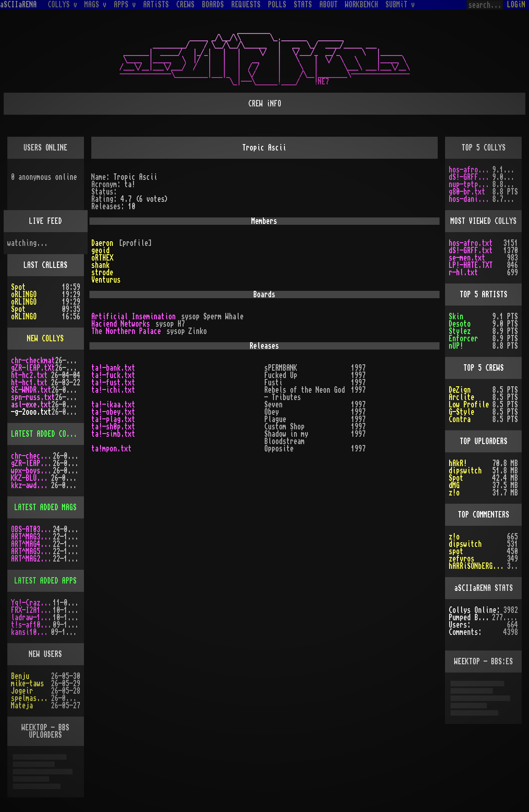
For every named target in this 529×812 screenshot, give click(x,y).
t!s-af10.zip (32, 625)
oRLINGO (24, 295)
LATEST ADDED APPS (45, 581)
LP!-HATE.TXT (471, 265)
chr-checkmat (33, 361)
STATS (303, 5)
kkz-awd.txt (31, 485)
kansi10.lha (31, 632)
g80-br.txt (467, 192)
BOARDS (213, 5)
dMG (454, 485)
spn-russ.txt (33, 397)
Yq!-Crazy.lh (32, 603)
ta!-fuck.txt (113, 375)
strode (102, 273)
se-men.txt (467, 258)
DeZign (460, 390)
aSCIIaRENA (18, 5)
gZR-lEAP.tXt (33, 368)
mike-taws (28, 684)
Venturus (106, 280)
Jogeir (22, 691)
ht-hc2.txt (29, 375)
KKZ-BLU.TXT (31, 478)
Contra (460, 419)
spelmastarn (31, 698)
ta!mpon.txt (111, 449)
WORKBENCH (362, 5)
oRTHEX (102, 258)
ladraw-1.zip (32, 617)
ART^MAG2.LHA (32, 559)
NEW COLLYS (45, 339)
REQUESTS (246, 5)
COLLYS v (62, 5)
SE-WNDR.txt (31, 390)
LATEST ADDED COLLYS (46, 434)
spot (456, 551)
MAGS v (95, 5)
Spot (18, 287)
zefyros (462, 559)
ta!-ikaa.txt (113, 405)
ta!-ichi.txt (113, 390)
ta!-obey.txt (113, 412)
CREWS (185, 5)
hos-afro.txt (471, 170)
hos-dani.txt (471, 199)
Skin (456, 317)
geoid (100, 250)
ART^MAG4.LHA (32, 544)
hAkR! (458, 463)
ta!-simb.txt (113, 434)
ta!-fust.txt (113, 383)
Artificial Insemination (134, 317)
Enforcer (463, 339)
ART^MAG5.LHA (32, 551)
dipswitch (465, 471)
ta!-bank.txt (113, 368)
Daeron (102, 243)
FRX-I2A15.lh (32, 610)
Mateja (22, 706)
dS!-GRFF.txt (471, 177)
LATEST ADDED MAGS (45, 507)
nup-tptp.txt (471, 184)
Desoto (460, 324)
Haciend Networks (121, 324)
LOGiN (516, 5)
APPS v (125, 5)
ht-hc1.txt (29, 383)
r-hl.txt (463, 273)
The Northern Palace (126, 331)
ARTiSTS (156, 5)
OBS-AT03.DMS (32, 529)
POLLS (277, 5)
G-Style (462, 412)
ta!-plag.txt (113, 419)
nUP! (456, 346)
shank (100, 265)
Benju (20, 676)
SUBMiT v (400, 5)
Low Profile (469, 405)
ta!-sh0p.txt (113, 427)
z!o (454, 493)
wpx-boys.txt (32, 471)
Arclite (462, 397)
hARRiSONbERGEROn (478, 566)
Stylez (460, 331)
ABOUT (329, 5)
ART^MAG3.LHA (32, 537)
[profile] (135, 243)
